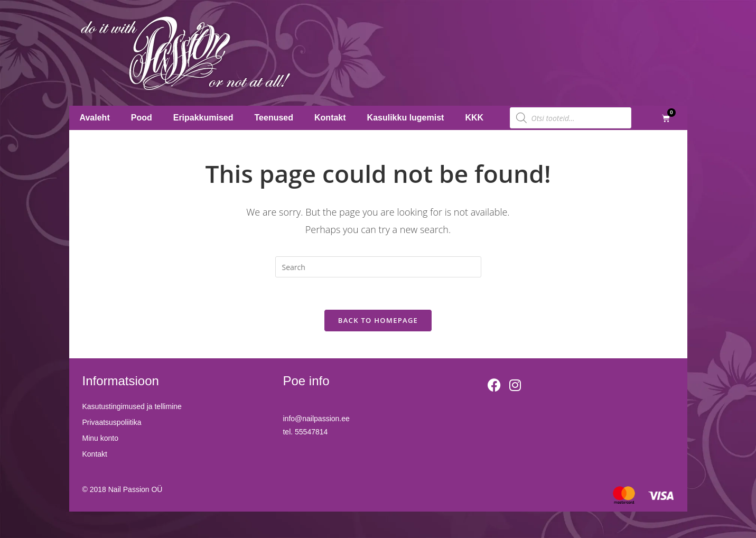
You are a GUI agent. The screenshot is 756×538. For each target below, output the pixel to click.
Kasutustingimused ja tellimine (132, 407)
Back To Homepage (378, 320)
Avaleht (95, 118)
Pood (142, 118)
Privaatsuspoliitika (112, 423)
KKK (474, 118)
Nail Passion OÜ (136, 489)
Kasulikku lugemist (406, 118)
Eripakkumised (203, 118)
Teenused (274, 118)
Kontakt (330, 118)
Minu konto (100, 439)
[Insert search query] (378, 267)
